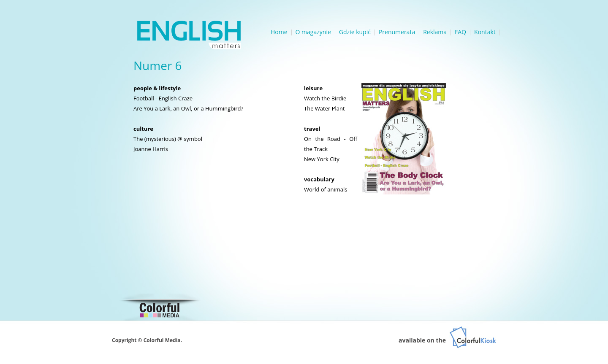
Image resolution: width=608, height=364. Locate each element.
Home (279, 32)
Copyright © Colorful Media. (147, 340)
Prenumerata (397, 32)
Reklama (435, 32)
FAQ (460, 32)
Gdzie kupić (355, 32)
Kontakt (485, 32)
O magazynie (313, 32)
